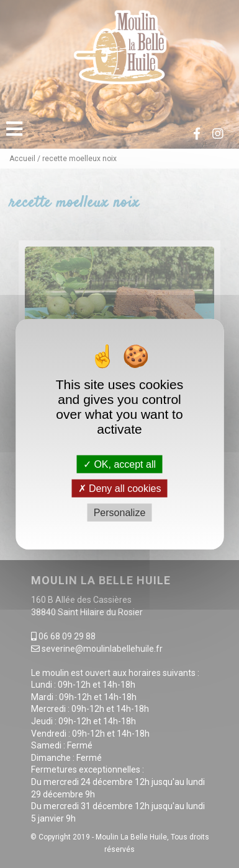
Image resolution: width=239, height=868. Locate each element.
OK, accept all (119, 464)
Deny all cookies (120, 488)
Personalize (120, 513)
